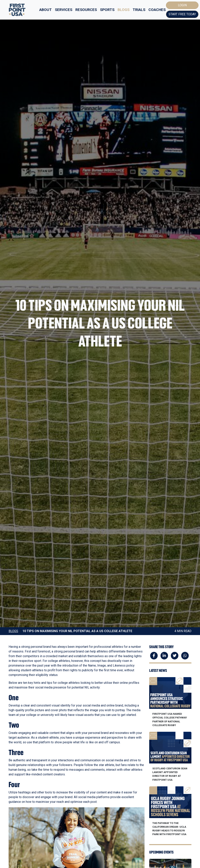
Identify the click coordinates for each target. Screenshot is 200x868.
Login (182, 5)
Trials (139, 10)
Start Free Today (182, 14)
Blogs (124, 10)
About (46, 10)
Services (64, 10)
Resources (86, 10)
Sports (107, 10)
